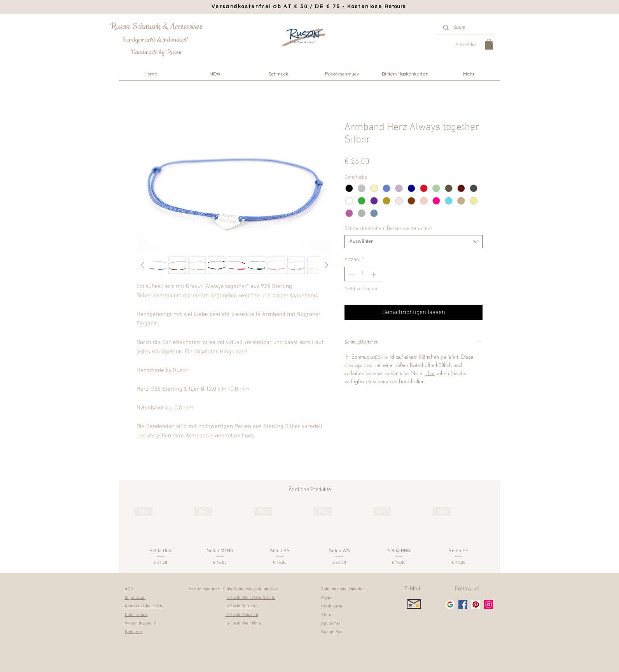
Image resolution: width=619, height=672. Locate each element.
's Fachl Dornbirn (242, 606)
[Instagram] (489, 604)
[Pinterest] (476, 604)
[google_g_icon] (450, 604)
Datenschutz (136, 615)
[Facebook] (463, 604)
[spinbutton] (362, 274)
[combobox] (414, 242)
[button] (278, 74)
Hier (430, 373)
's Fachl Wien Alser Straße (251, 598)
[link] (489, 44)
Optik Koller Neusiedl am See (250, 589)
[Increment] (374, 274)
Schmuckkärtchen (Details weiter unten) (388, 229)
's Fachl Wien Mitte (244, 624)
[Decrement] (351, 274)
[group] (309, 537)
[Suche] (465, 27)
